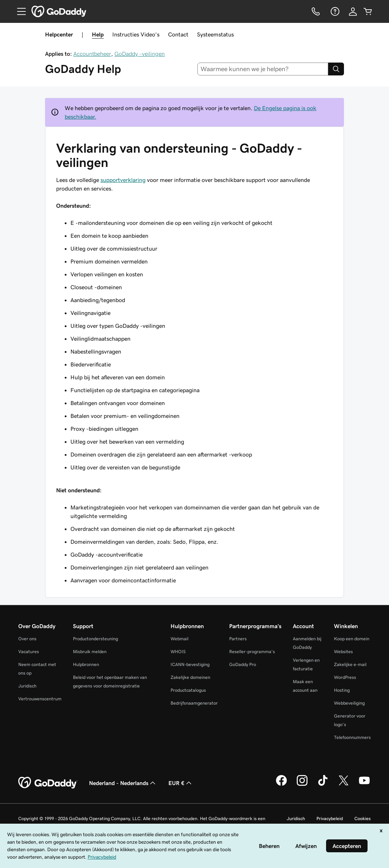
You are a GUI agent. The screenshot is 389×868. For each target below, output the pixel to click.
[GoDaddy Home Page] (48, 783)
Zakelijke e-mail (350, 664)
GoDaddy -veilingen (140, 54)
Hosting (342, 690)
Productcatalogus (188, 690)
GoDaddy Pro (243, 664)
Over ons (27, 639)
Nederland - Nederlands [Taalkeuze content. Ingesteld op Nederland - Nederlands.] (123, 783)
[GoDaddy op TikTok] (323, 785)
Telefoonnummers (352, 737)
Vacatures (29, 652)
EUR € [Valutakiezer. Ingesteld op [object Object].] (181, 783)
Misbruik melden (90, 652)
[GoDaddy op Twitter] (344, 785)
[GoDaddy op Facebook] (281, 785)
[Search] (336, 69)
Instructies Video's (136, 34)
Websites (343, 652)
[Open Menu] (19, 11)
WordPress (345, 677)
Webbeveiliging (349, 703)
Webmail (179, 639)
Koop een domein (352, 639)
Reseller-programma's (252, 652)
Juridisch (27, 686)
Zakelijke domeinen (190, 677)
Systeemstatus (215, 34)
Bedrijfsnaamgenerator (194, 703)
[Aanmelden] (353, 11)
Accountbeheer (92, 54)
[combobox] (263, 69)
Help (98, 34)
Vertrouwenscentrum (40, 699)
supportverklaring (123, 180)
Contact (178, 34)
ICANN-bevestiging (190, 664)
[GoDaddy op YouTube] (364, 785)
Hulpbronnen (86, 664)
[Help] (334, 11)
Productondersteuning (95, 639)
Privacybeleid (330, 818)
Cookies (363, 818)
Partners (238, 639)
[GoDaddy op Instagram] (302, 785)
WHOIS (178, 652)
